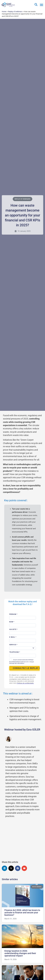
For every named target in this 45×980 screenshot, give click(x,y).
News (39, 928)
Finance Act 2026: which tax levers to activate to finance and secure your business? (22, 913)
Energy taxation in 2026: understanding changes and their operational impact (20, 953)
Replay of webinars (22, 199)
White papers (37, 887)
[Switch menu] (42, 5)
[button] (4, 868)
